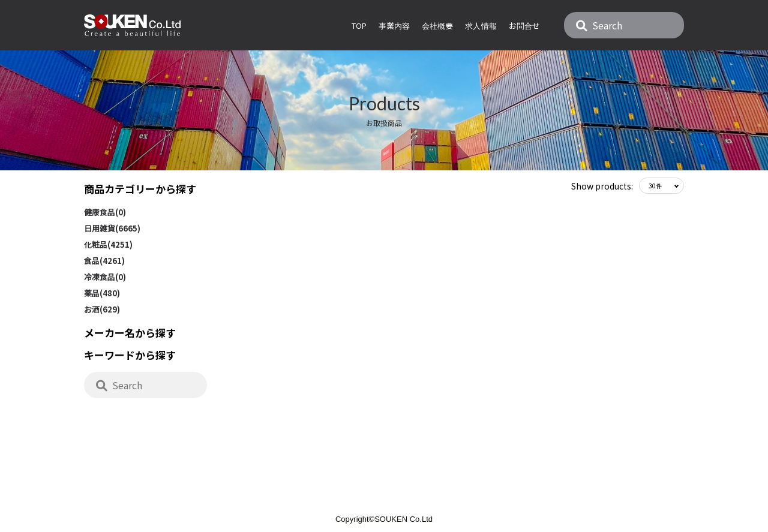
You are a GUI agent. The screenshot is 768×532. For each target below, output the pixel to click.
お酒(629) (102, 309)
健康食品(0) (105, 212)
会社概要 (437, 25)
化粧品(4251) (108, 244)
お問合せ (524, 25)
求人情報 (481, 25)
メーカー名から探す (130, 333)
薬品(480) (102, 293)
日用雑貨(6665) (112, 228)
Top (359, 25)
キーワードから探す (130, 355)
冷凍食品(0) (105, 277)
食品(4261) (104, 261)
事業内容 (394, 25)
